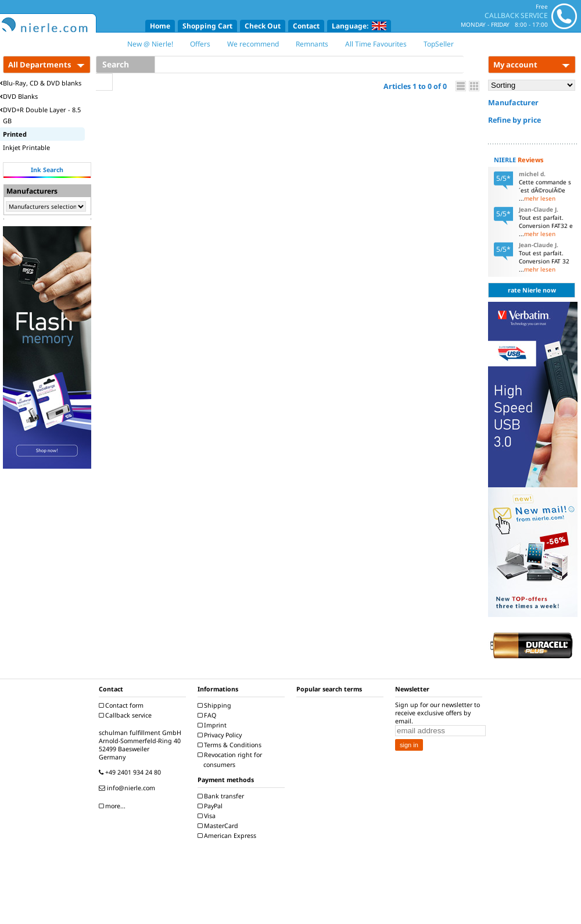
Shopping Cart (207, 26)
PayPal (211, 806)
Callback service (127, 715)
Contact (306, 26)
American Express (228, 836)
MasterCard (219, 826)
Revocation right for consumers (231, 760)
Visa (208, 816)
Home (160, 26)
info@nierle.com (128, 788)
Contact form (123, 705)
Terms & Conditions (231, 745)
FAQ (208, 715)
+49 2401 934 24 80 (131, 772)
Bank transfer (222, 796)
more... (114, 806)
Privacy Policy (221, 735)
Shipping (216, 705)
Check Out (263, 26)
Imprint (214, 725)
